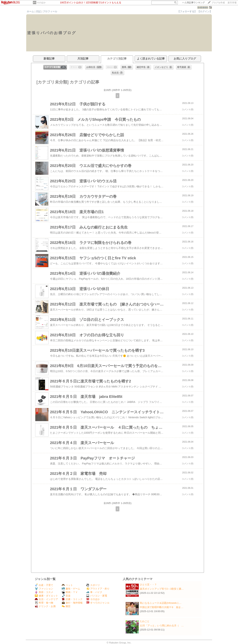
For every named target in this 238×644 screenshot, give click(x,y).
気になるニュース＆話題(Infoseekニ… (161, 603)
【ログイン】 (205, 11)
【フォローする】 (187, 11)
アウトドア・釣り (98, 589)
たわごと (145, 621)
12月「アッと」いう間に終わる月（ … (162, 626)
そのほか (41, 3)
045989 (203, 8)
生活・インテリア (46, 599)
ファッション (44, 589)
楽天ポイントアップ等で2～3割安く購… (162, 589)
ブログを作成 (218, 3)
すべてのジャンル (98, 603)
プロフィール (50, 11)
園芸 (66, 606)
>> (193, 3)
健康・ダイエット (46, 596)
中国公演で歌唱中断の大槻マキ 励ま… (162, 607)
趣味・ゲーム (71, 589)
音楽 (66, 596)
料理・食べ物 (44, 603)
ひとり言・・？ (148, 585)
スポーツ (93, 585)
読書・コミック (72, 599)
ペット (67, 585)
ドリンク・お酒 (45, 606)
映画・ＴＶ (70, 592)
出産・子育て (44, 585)
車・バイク (94, 592)
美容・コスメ (44, 592)
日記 (38, 11)
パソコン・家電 (97, 596)
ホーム (30, 11)
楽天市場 (232, 3)
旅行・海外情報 (72, 603)
